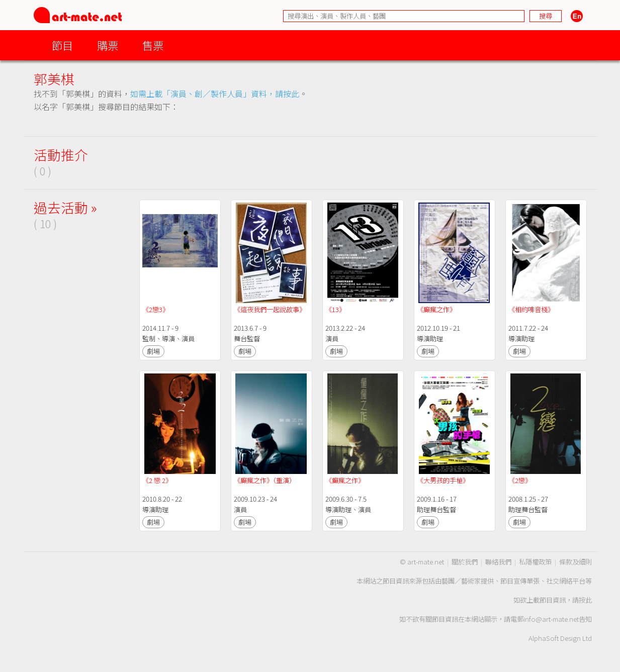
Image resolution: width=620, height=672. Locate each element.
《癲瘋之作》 (436, 309)
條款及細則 (575, 562)
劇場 (153, 351)
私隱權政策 (535, 562)
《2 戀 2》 (157, 480)
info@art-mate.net (551, 619)
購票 (108, 45)
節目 (62, 45)
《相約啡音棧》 (531, 309)
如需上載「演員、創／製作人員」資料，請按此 (215, 93)
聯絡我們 (498, 562)
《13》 (335, 309)
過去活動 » (65, 207)
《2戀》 (520, 480)
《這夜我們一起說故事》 (270, 309)
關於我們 (465, 562)
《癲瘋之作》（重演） (265, 480)
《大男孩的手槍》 (443, 480)
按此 (585, 600)
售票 (153, 45)
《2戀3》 (156, 309)
